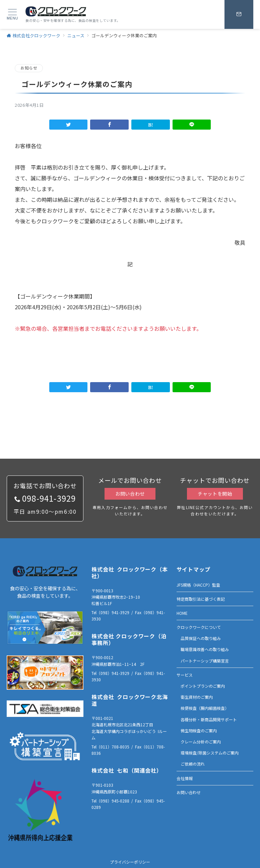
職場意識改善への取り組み (205, 649)
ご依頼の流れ (193, 764)
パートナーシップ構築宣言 (205, 661)
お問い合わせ (130, 494)
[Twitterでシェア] (69, 125)
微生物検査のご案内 (199, 730)
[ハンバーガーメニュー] (12, 15)
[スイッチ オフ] (239, 14)
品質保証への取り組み (201, 638)
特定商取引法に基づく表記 (201, 599)
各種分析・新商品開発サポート (209, 719)
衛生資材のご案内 (197, 697)
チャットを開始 (215, 494)
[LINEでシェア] (192, 125)
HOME (182, 613)
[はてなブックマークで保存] (151, 125)
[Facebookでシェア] (109, 125)
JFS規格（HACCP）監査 (198, 585)
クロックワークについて (199, 627)
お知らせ (29, 68)
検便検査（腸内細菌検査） (205, 708)
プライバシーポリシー (130, 862)
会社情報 (185, 778)
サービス (185, 675)
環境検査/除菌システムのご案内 (210, 753)
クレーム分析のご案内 (201, 742)
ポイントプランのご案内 (203, 686)
